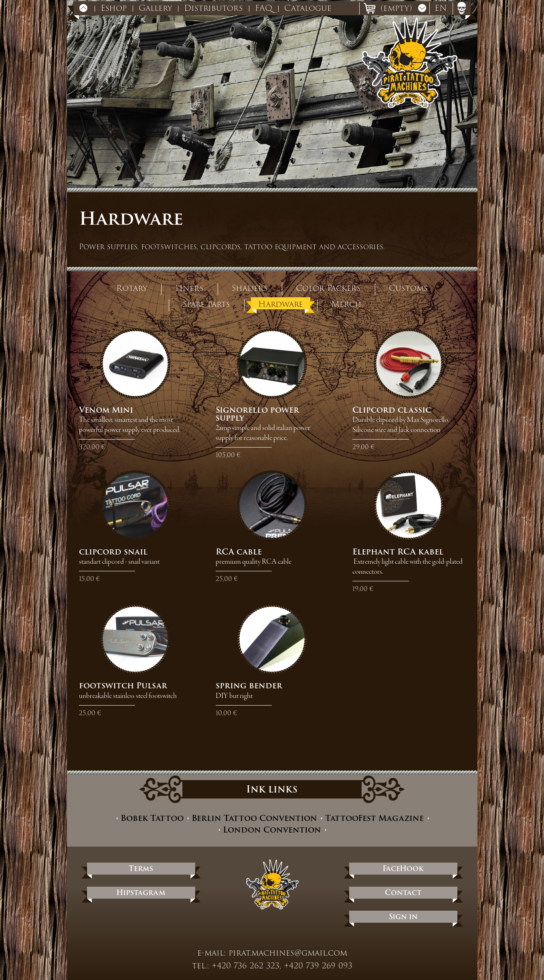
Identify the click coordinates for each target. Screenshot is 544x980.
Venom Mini (106, 410)
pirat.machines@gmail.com (288, 953)
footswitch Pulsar (123, 686)
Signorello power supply (257, 414)
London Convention (272, 830)
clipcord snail (113, 552)
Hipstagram (141, 892)
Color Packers (328, 287)
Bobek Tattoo (152, 818)
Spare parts (206, 303)
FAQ (264, 8)
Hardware (281, 303)
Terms (141, 868)
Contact (403, 892)
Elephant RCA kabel (398, 552)
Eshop (114, 8)
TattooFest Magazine (374, 818)
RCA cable (239, 552)
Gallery (155, 8)
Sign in (403, 916)
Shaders (250, 287)
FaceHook (403, 868)
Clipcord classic (392, 410)
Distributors (213, 8)
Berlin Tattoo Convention (254, 818)
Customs (408, 287)
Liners (189, 287)
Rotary (132, 287)
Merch (346, 303)
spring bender (249, 686)
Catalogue (308, 8)
